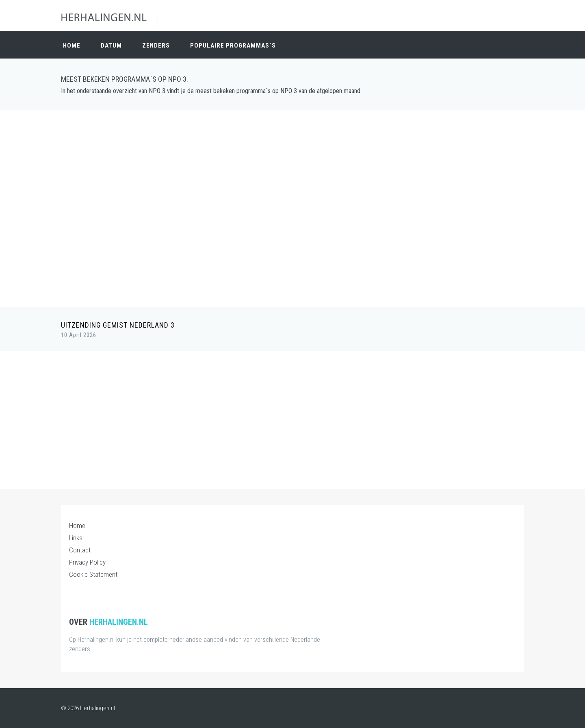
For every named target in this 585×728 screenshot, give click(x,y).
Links (76, 538)
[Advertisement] (292, 175)
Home (72, 46)
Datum (111, 46)
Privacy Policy (87, 562)
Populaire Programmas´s (233, 46)
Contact (80, 550)
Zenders (156, 46)
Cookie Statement (93, 574)
